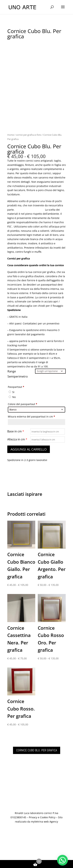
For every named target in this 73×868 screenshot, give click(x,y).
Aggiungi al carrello (29, 449)
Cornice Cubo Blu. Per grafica (37, 750)
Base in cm (16, 431)
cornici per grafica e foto (29, 135)
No (12, 397)
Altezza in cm (17, 439)
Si (12, 392)
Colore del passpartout (23, 404)
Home (11, 135)
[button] (62, 860)
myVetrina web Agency (45, 822)
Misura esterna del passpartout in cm (32, 417)
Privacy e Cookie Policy (42, 817)
